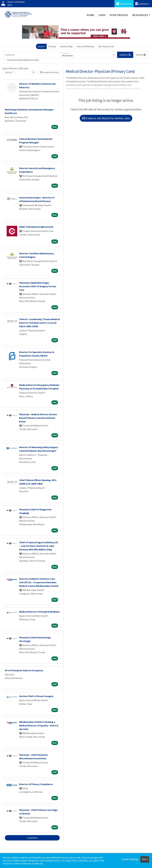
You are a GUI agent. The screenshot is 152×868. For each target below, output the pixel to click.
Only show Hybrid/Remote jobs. (23, 60)
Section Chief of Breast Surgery (36, 696)
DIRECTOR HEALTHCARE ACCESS (36, 227)
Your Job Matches (86, 46)
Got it (145, 859)
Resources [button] (140, 15)
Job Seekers (124, 4)
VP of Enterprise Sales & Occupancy (24, 670)
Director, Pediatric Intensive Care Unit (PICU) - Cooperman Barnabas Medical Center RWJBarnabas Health (39, 582)
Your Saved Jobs (106, 46)
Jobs (102, 15)
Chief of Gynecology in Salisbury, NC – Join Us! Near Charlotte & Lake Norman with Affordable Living (39, 546)
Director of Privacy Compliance (36, 784)
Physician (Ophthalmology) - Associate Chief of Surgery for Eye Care (38, 286)
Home (90, 15)
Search (41, 46)
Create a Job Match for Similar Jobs (106, 118)
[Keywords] (32, 55)
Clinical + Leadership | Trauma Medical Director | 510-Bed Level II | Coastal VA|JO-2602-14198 (39, 323)
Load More (32, 838)
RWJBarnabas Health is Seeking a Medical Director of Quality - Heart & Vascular (39, 725)
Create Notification (50, 72)
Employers (142, 4)
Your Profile (119, 15)
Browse (52, 46)
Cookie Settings (130, 859)
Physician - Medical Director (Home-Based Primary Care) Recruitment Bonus (38, 418)
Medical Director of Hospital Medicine (39, 612)
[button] (141, 55)
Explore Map (66, 46)
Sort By (8, 72)
